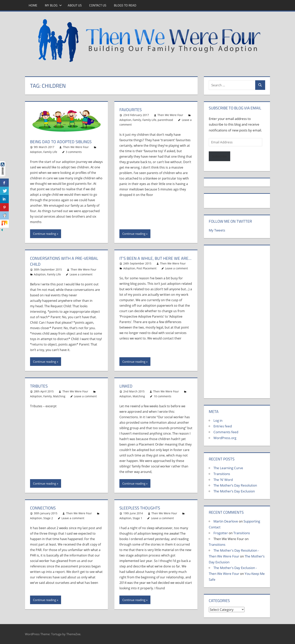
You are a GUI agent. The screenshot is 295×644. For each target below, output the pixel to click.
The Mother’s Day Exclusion (234, 491)
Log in (218, 420)
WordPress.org (225, 438)
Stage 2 (48, 518)
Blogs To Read (125, 5)
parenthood (165, 120)
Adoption (36, 152)
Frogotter (221, 533)
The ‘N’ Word (223, 480)
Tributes (39, 386)
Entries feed (223, 426)
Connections (44, 508)
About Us (75, 5)
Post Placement (147, 274)
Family (137, 120)
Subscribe (219, 156)
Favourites (131, 110)
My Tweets (217, 230)
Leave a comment (81, 274)
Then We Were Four (76, 147)
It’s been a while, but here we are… (151, 261)
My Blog (53, 5)
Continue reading (44, 234)
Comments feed (226, 432)
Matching (59, 396)
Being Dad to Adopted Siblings (62, 142)
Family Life (50, 152)
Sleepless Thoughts (141, 508)
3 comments (74, 152)
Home (33, 5)
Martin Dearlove (226, 521)
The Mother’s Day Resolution (235, 485)
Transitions (222, 474)
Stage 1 (137, 518)
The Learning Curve (228, 468)
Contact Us (98, 5)
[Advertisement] (237, 324)
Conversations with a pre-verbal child (66, 261)
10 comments (163, 396)
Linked (126, 386)
